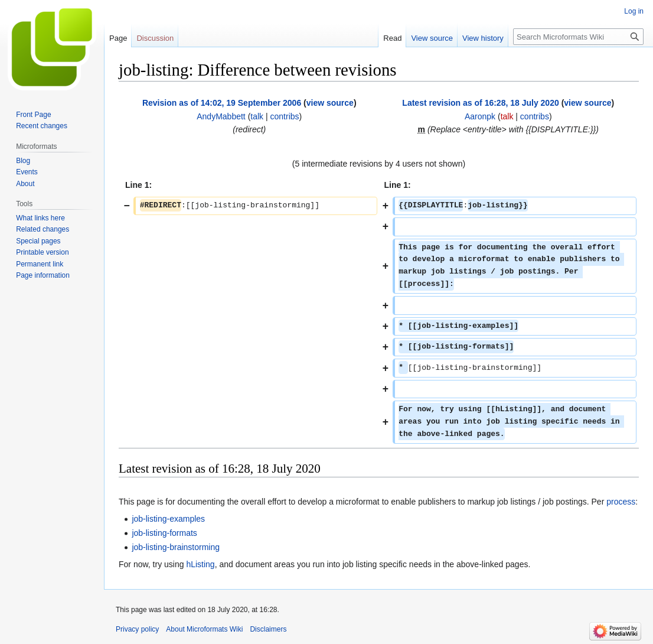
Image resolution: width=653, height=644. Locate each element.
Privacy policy (137, 629)
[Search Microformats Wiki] (578, 37)
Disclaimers (268, 629)
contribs (285, 116)
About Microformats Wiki (204, 629)
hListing (200, 564)
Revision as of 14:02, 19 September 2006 (222, 103)
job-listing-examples (168, 519)
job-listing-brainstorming (176, 547)
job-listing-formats (164, 533)
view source (330, 103)
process (621, 502)
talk (257, 116)
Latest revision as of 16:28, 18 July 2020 (480, 103)
